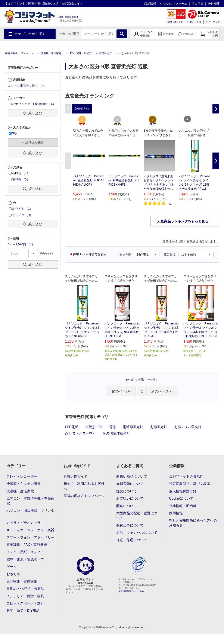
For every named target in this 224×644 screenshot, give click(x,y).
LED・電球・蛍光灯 (80, 53)
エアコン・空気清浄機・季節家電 (30, 501)
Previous (68, 161)
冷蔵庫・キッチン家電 (24, 484)
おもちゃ (13, 574)
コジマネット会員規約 (186, 476)
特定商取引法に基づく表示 (190, 484)
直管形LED (94, 427)
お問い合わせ (194, 22)
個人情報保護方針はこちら (131, 591)
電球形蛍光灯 (133, 427)
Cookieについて (181, 498)
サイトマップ (213, 22)
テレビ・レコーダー (22, 476)
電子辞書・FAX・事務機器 (27, 545)
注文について (127, 491)
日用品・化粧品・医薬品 (25, 589)
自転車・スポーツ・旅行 (25, 603)
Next (216, 161)
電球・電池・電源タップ (25, 559)
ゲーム (12, 567)
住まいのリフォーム (174, 4)
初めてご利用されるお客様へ (84, 486)
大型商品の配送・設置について (137, 515)
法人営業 (197, 4)
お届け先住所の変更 (68, 17)
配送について (127, 506)
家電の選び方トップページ (84, 496)
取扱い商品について (132, 476)
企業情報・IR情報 (183, 506)
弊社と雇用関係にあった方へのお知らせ (193, 523)
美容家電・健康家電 (22, 581)
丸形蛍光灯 (159, 427)
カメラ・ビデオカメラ (24, 523)
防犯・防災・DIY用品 (23, 611)
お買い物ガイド (175, 22)
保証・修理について (132, 540)
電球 (112, 427)
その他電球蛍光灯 (116, 433)
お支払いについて (130, 498)
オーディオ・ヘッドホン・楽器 (30, 530)
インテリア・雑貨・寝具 (25, 596)
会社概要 (214, 4)
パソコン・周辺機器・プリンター (30, 513)
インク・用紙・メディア (25, 552)
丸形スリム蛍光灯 (188, 427)
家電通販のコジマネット (19, 53)
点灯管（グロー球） (80, 433)
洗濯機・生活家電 (51, 53)
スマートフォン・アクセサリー (30, 537)
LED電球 (72, 427)
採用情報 (176, 513)
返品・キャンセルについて (137, 533)
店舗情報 (150, 4)
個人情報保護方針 (183, 491)
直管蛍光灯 (105, 53)
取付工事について (130, 525)
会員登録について (130, 484)
